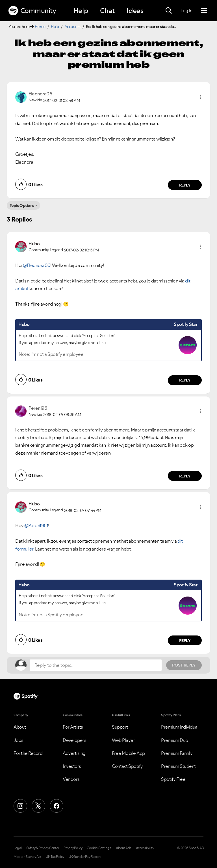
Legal (18, 848)
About (20, 727)
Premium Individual (180, 727)
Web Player (123, 740)
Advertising (74, 753)
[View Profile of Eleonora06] (40, 94)
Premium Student (178, 766)
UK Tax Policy (55, 857)
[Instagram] (20, 806)
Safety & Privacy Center (43, 848)
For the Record (28, 753)
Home (40, 27)
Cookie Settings (99, 848)
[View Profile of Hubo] (34, 244)
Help (81, 11)
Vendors (71, 779)
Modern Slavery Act (27, 857)
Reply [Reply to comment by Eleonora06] (185, 185)
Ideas (135, 11)
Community (32, 11)
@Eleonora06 (37, 265)
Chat (107, 11)
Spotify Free (173, 779)
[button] (200, 97)
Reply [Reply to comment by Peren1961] (185, 476)
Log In (186, 10)
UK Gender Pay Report (85, 857)
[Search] (169, 11)
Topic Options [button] (22, 205)
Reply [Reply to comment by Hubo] (185, 380)
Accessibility (145, 848)
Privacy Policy (73, 848)
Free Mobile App (128, 753)
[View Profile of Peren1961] (39, 408)
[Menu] (204, 11)
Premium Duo (175, 740)
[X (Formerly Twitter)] (38, 806)
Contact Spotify (127, 766)
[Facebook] (57, 806)
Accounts (72, 27)
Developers (74, 740)
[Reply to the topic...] (96, 665)
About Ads (124, 848)
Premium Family (177, 753)
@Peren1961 (36, 525)
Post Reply (184, 665)
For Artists (73, 727)
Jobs (18, 740)
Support (120, 727)
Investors (72, 766)
